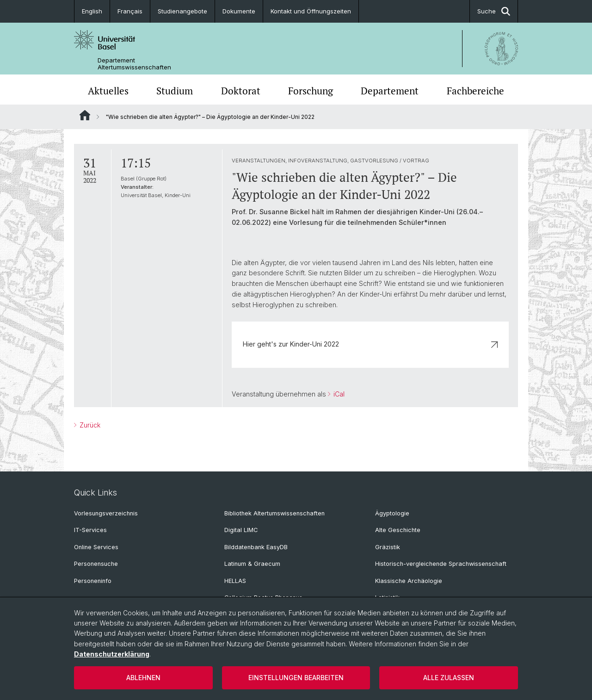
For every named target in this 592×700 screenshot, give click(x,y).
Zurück (89, 425)
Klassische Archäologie (409, 581)
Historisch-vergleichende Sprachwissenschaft (441, 564)
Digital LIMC (241, 530)
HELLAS (235, 581)
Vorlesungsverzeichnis (106, 513)
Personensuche (96, 564)
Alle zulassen (449, 678)
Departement (390, 91)
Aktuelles (108, 91)
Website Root (85, 115)
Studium (175, 91)
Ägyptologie (392, 513)
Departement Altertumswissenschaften (134, 64)
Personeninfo (93, 581)
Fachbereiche (475, 91)
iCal (338, 394)
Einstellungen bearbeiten (296, 678)
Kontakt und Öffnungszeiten (311, 11)
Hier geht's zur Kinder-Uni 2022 (370, 344)
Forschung (311, 91)
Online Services (96, 547)
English (92, 11)
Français (130, 11)
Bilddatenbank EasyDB (256, 547)
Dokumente (239, 11)
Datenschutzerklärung (112, 654)
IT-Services (90, 530)
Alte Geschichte (398, 530)
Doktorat (241, 91)
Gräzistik (388, 547)
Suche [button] (494, 11)
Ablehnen (143, 678)
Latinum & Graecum (252, 564)
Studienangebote (182, 11)
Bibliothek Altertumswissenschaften (274, 513)
